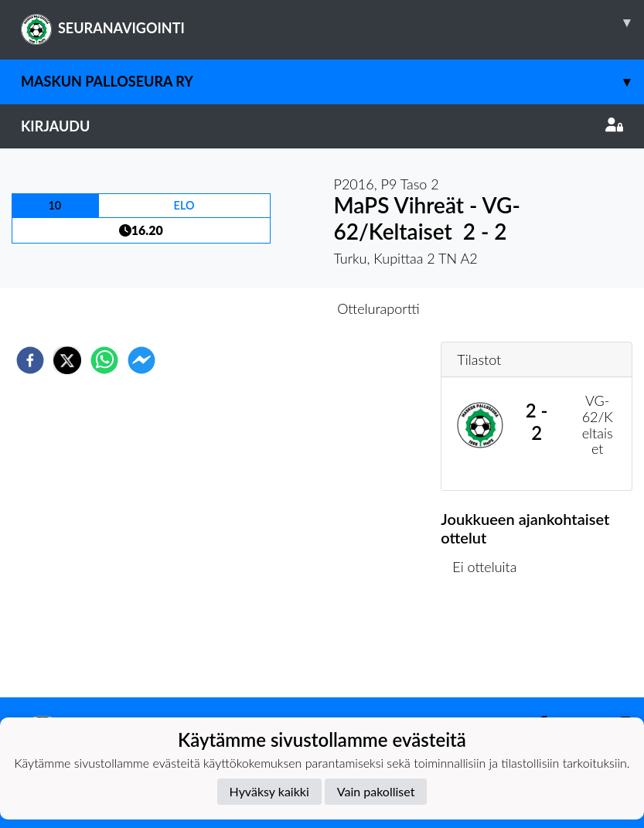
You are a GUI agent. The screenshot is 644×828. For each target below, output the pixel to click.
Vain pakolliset (376, 791)
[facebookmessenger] (141, 360)
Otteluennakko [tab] (268, 308)
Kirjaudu (322, 126)
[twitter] (67, 360)
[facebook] (30, 360)
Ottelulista (491, 645)
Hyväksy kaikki (269, 791)
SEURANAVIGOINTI (332, 22)
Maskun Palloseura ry (332, 82)
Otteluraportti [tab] (378, 308)
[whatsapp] (104, 360)
